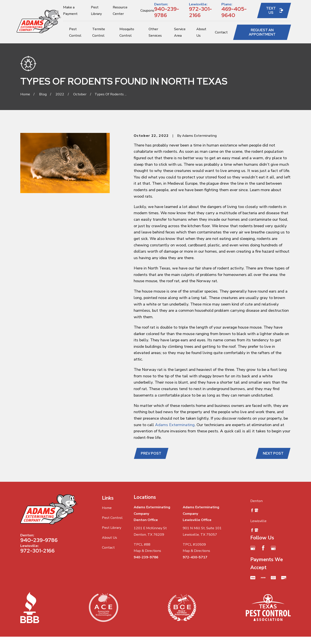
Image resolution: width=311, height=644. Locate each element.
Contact (108, 547)
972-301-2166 (200, 12)
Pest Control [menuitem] (75, 32)
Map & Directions (147, 551)
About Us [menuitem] (201, 32)
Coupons (147, 10)
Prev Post (151, 453)
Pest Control (112, 518)
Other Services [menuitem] (155, 32)
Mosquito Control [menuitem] (127, 32)
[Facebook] (263, 548)
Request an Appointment (262, 32)
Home (107, 508)
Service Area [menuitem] (180, 32)
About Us (109, 538)
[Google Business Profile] (253, 548)
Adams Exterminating (175, 425)
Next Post (273, 453)
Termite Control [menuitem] (99, 32)
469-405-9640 (234, 12)
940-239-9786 (167, 12)
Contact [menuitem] (221, 32)
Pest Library (112, 528)
